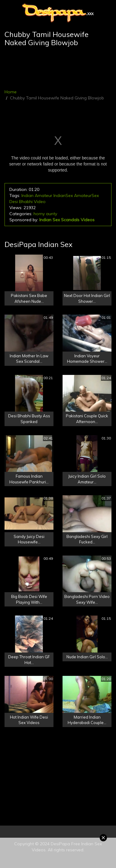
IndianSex (63, 195)
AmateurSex (86, 195)
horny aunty (45, 214)
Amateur (43, 195)
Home (11, 92)
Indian (27, 195)
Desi (14, 202)
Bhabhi (26, 202)
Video (40, 202)
